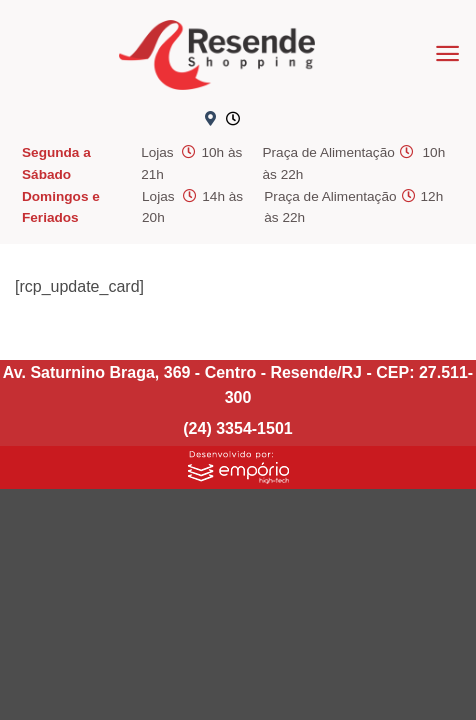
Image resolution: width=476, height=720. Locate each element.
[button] (447, 53)
